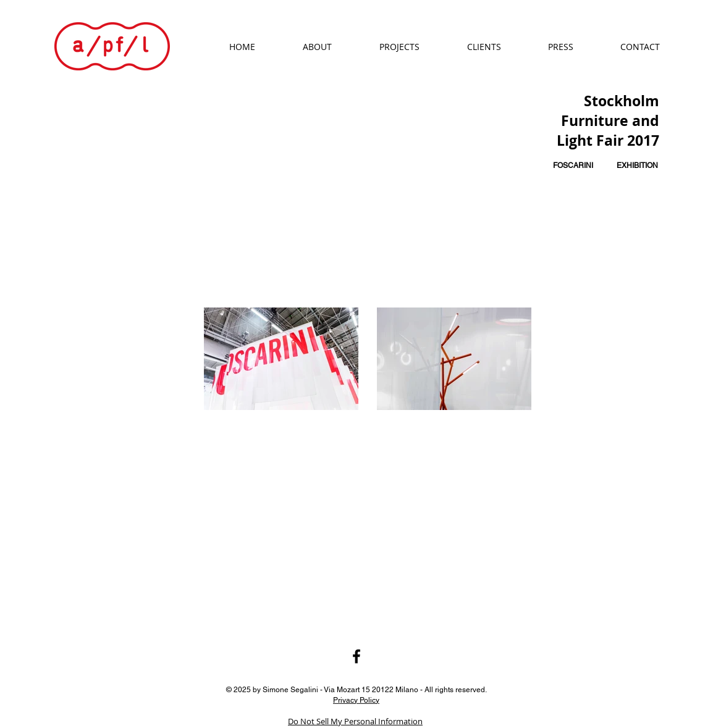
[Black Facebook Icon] (356, 656)
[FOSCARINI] (573, 166)
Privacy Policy (356, 700)
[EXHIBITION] (637, 166)
